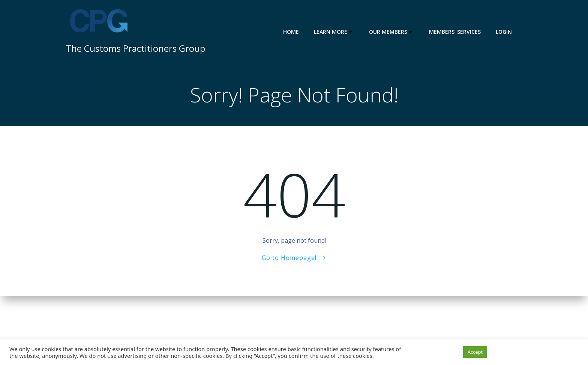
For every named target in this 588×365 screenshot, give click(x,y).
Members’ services (460, 32)
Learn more (340, 32)
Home (297, 32)
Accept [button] (475, 352)
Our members (397, 32)
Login (509, 32)
